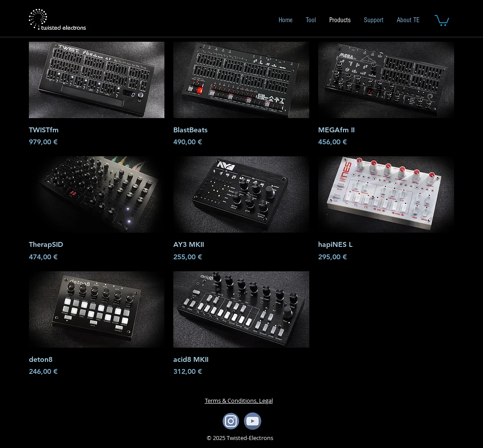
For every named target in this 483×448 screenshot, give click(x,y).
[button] (442, 20)
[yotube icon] (253, 421)
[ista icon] (231, 421)
